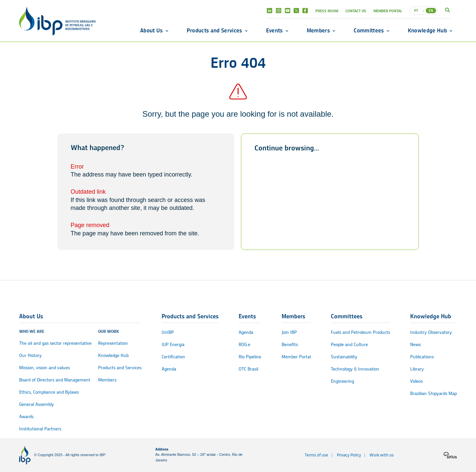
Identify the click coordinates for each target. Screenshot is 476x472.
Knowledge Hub (427, 30)
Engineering (342, 381)
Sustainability (344, 357)
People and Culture (349, 345)
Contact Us (356, 11)
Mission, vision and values (44, 368)
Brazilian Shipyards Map (434, 393)
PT (416, 11)
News (416, 345)
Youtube (287, 11)
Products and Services (215, 30)
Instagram (278, 11)
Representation (113, 343)
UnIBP (168, 332)
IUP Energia (173, 345)
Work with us (382, 455)
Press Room (327, 11)
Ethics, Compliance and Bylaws (49, 392)
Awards (26, 417)
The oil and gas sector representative (55, 343)
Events (275, 30)
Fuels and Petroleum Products (360, 332)
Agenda (169, 369)
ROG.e (244, 345)
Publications (422, 357)
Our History (30, 355)
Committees (369, 30)
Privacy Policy (349, 455)
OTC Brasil (248, 369)
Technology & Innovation (355, 369)
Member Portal (388, 11)
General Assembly (37, 404)
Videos (416, 381)
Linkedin (270, 11)
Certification (173, 357)
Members (318, 30)
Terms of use (317, 455)
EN (431, 11)
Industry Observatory (431, 332)
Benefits (290, 345)
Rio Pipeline (250, 357)
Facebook (305, 11)
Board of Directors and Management (55, 380)
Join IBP (289, 332)
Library (417, 369)
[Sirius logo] (450, 455)
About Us (152, 30)
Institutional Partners (40, 429)
